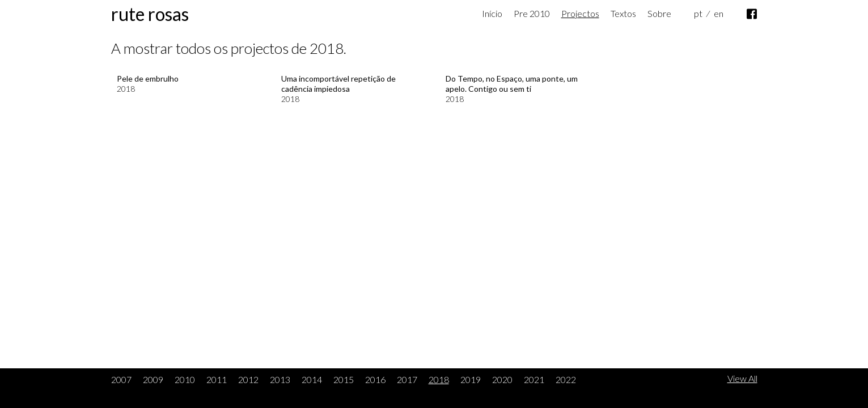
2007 (121, 379)
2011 (217, 379)
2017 (407, 379)
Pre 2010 (532, 13)
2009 (153, 379)
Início (492, 13)
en (719, 13)
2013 (280, 379)
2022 (566, 379)
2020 (502, 379)
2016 (375, 379)
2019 (471, 379)
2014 (312, 379)
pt (698, 13)
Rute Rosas (150, 14)
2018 (439, 379)
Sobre (659, 13)
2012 (248, 379)
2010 (185, 379)
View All (742, 379)
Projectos (580, 13)
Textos (623, 13)
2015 (344, 379)
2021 (534, 379)
